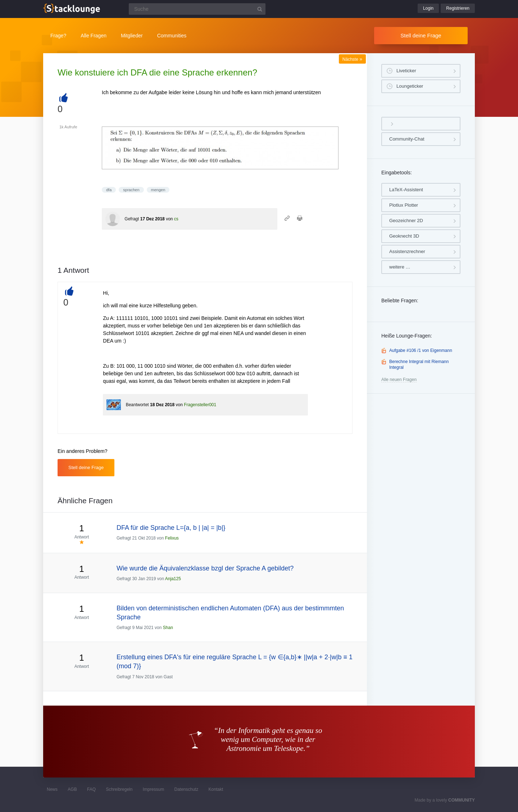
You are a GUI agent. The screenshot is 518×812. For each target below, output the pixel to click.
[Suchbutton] (260, 9)
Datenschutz (186, 789)
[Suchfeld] (197, 9)
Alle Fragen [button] (94, 36)
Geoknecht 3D (404, 236)
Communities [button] (172, 36)
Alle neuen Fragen (399, 380)
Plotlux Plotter (404, 205)
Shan (168, 628)
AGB (72, 789)
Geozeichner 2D (406, 221)
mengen (158, 190)
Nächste (352, 59)
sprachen (131, 190)
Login (428, 8)
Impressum (153, 789)
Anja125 (173, 579)
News (52, 789)
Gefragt (132, 219)
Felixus (172, 538)
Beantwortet (137, 405)
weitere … (400, 267)
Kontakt (216, 789)
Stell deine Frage (421, 35)
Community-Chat (407, 139)
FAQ (91, 789)
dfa (109, 190)
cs (176, 219)
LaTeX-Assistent (406, 190)
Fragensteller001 (200, 405)
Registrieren (458, 8)
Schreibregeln (119, 789)
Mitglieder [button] (132, 36)
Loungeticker (410, 86)
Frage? (58, 36)
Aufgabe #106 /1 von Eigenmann (421, 350)
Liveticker (406, 71)
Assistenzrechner (407, 251)
